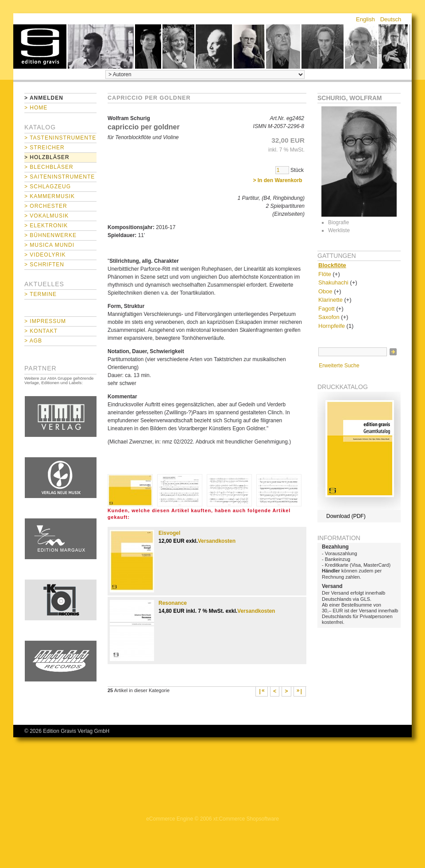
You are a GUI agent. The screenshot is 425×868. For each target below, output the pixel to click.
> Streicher (44, 148)
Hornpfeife (332, 326)
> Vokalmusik (46, 216)
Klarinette (330, 300)
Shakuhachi (333, 282)
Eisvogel (169, 533)
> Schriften (44, 265)
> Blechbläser (49, 167)
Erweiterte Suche (339, 366)
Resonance (173, 603)
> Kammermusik (50, 196)
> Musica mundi (49, 245)
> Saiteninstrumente (60, 177)
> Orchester (46, 206)
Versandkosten (217, 541)
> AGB (33, 341)
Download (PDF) (346, 516)
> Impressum (45, 321)
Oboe (325, 291)
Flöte (325, 274)
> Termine (41, 294)
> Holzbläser (47, 157)
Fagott (326, 309)
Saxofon (329, 317)
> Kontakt (41, 331)
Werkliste (339, 230)
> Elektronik (46, 226)
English (365, 19)
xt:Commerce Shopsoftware (246, 819)
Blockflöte (332, 265)
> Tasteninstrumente (60, 138)
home (40, 47)
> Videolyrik (45, 255)
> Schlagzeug (48, 187)
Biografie (338, 222)
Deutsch (391, 19)
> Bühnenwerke (50, 235)
